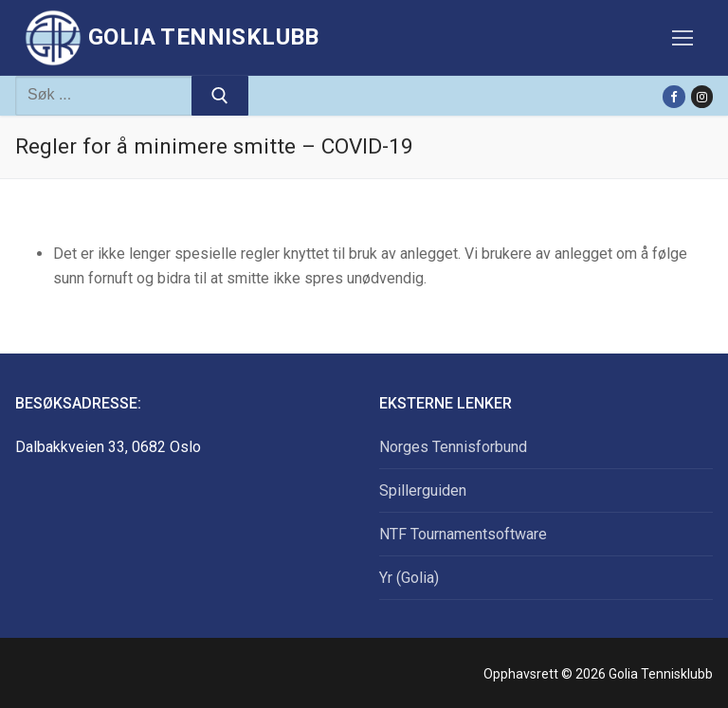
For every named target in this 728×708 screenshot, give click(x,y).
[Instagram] (702, 96)
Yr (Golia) (409, 578)
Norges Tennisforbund (453, 447)
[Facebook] (673, 96)
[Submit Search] (220, 96)
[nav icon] (682, 38)
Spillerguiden (423, 490)
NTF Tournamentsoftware (463, 534)
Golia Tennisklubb (204, 37)
